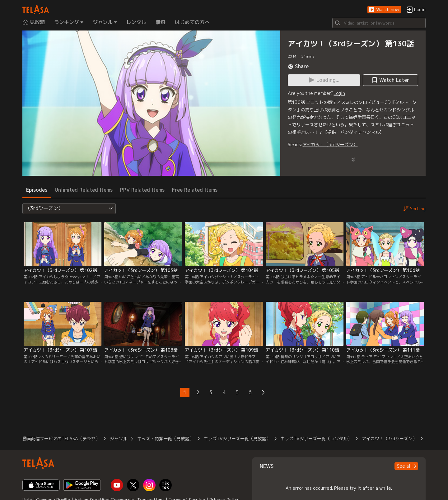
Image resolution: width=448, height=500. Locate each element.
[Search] (379, 23)
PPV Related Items (142, 190)
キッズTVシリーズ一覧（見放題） (237, 439)
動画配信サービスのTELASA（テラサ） (61, 439)
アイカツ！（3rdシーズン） (330, 145)
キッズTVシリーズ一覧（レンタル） (316, 439)
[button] (384, 10)
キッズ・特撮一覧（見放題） (166, 439)
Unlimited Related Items (84, 190)
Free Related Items (195, 190)
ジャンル (119, 439)
